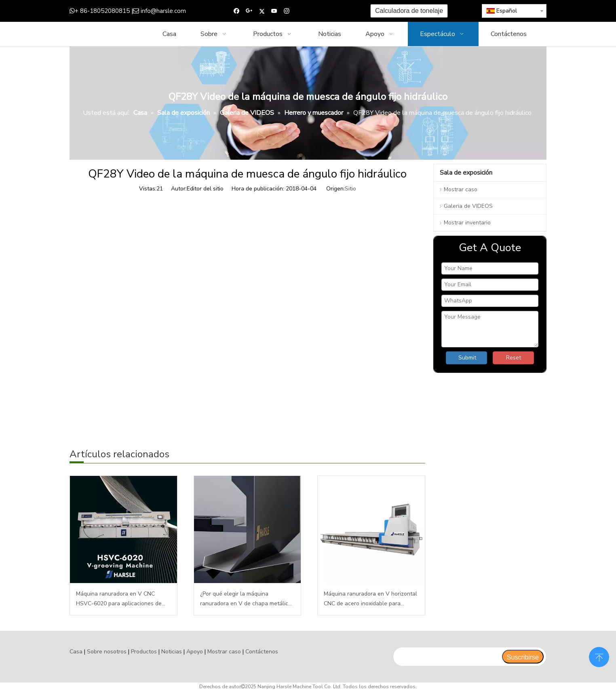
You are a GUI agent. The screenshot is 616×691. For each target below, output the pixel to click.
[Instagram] (287, 11)
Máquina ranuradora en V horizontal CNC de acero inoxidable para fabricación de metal (370, 599)
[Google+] (249, 11)
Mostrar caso (461, 189)
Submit (467, 358)
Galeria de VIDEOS (468, 206)
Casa (76, 652)
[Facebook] (237, 11)
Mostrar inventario (467, 223)
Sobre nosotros (107, 652)
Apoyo (195, 652)
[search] (447, 657)
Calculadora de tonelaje (409, 11)
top (599, 656)
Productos (144, 652)
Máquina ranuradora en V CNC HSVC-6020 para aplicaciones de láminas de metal (119, 599)
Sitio (350, 189)
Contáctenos (262, 652)
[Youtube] (274, 11)
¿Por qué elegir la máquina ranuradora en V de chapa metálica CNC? (246, 599)
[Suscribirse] (523, 657)
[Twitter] (262, 11)
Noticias (172, 652)
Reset (514, 358)
